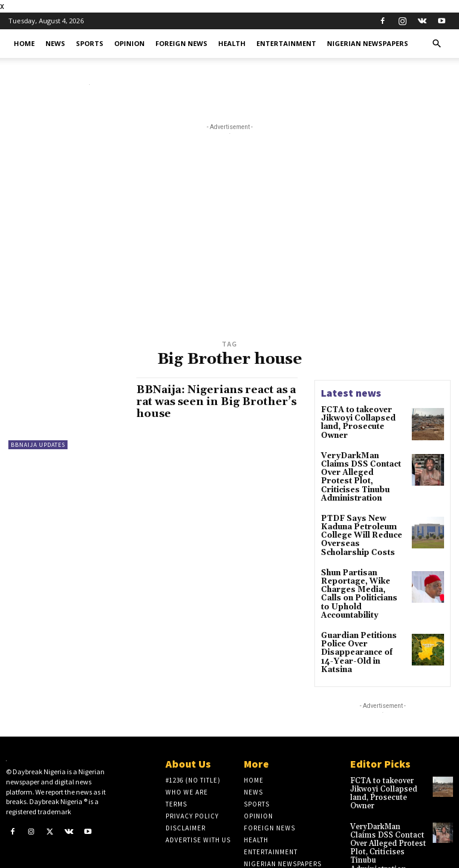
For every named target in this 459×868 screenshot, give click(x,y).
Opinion (129, 43)
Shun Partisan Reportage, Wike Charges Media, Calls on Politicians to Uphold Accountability (363, 574)
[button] (436, 44)
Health (232, 43)
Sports (90, 43)
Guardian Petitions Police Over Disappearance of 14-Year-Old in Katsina (362, 622)
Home (24, 43)
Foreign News (181, 43)
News (55, 43)
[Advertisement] (229, 247)
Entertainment (286, 43)
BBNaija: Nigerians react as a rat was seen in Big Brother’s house (215, 402)
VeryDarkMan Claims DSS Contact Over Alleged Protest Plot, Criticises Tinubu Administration (362, 470)
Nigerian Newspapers (368, 43)
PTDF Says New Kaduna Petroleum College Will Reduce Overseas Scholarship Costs (363, 522)
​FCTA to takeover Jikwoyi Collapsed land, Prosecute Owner (356, 422)
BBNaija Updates (38, 445)
